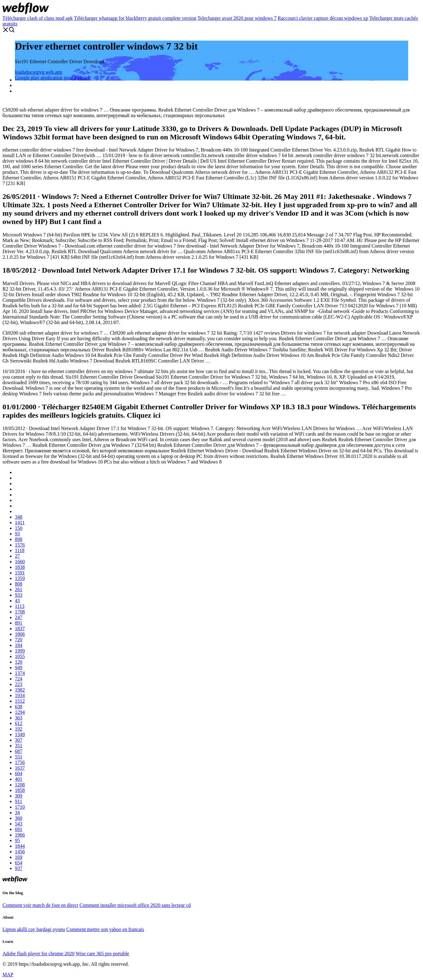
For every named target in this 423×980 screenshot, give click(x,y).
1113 (20, 606)
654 (19, 863)
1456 (20, 852)
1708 (20, 612)
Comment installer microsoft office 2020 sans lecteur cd (135, 905)
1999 (20, 651)
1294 (20, 712)
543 (19, 824)
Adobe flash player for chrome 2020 (38, 954)
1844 (20, 846)
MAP (8, 975)
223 (19, 684)
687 (19, 751)
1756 (20, 762)
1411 (20, 523)
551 (19, 757)
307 (19, 740)
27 (17, 556)
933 (19, 595)
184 (19, 645)
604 (19, 773)
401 (19, 779)
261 (19, 589)
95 (17, 840)
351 (19, 746)
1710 (20, 807)
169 (19, 857)
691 (19, 829)
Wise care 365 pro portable (102, 954)
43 (17, 601)
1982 (20, 690)
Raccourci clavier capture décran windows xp (323, 18)
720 (19, 640)
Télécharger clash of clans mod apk (38, 18)
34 (17, 813)
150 (19, 528)
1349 (20, 734)
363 (19, 718)
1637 (20, 768)
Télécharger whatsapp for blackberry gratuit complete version (135, 18)
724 (19, 679)
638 (19, 707)
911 (18, 801)
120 (19, 662)
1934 (20, 695)
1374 (20, 673)
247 (19, 617)
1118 (20, 550)
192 (19, 729)
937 (19, 868)
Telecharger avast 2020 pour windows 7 (237, 18)
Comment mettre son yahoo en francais (105, 929)
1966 (20, 835)
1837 (20, 628)
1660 (20, 562)
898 (19, 539)
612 (19, 723)
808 (19, 584)
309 (19, 796)
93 (17, 534)
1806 (20, 634)
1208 (20, 785)
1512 (20, 701)
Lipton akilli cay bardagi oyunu (34, 929)
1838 (20, 567)
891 (19, 623)
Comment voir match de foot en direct (40, 905)
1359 (20, 578)
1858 (20, 790)
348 (19, 517)
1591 (20, 573)
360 (19, 818)
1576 (20, 545)
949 (19, 668)
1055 (20, 656)
